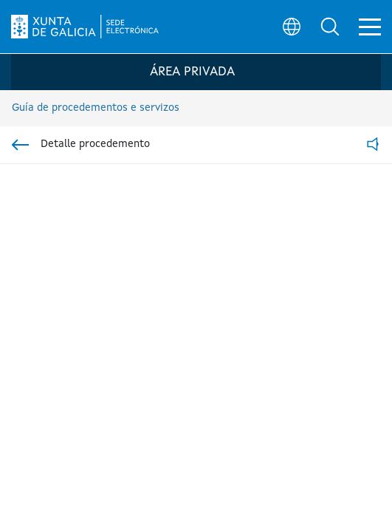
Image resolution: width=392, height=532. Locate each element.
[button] (330, 27)
